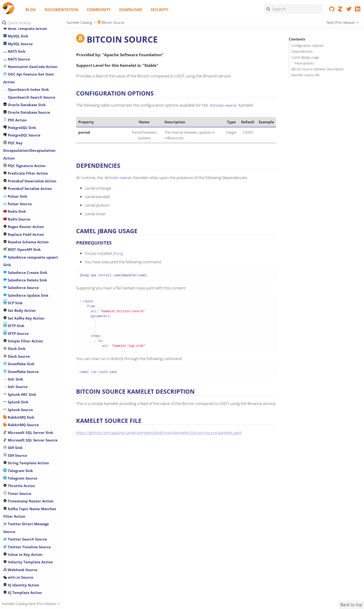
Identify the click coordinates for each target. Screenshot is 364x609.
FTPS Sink (14, 371)
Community (99, 10)
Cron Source (16, 164)
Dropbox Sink (17, 271)
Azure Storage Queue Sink (28, 73)
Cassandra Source (21, 111)
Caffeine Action (19, 96)
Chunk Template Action (27, 141)
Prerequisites (304, 63)
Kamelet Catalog (79, 22)
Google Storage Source (25, 516)
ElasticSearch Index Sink (27, 294)
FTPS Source (16, 378)
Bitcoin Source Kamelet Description (317, 69)
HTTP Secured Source (24, 569)
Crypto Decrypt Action (25, 172)
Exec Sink (14, 309)
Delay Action (17, 210)
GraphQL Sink (18, 531)
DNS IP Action (18, 233)
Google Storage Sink (23, 508)
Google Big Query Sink (25, 432)
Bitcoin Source (18, 88)
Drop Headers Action (24, 263)
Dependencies (302, 52)
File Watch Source (21, 340)
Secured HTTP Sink (22, 561)
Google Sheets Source (24, 485)
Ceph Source (17, 126)
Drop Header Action (23, 256)
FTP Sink (13, 356)
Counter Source (19, 156)
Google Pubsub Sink (23, 462)
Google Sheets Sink (22, 477)
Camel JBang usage (305, 57)
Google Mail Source (22, 455)
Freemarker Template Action (31, 348)
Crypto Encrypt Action (25, 179)
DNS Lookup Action (22, 240)
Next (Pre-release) (341, 22)
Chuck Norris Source (23, 134)
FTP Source (15, 363)
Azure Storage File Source (28, 65)
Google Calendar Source (27, 439)
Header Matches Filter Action (31, 546)
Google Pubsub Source (25, 470)
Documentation (61, 10)
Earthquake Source (22, 286)
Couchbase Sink (19, 149)
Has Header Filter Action (27, 538)
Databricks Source (22, 202)
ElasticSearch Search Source (30, 301)
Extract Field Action (23, 317)
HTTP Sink (14, 577)
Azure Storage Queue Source (31, 80)
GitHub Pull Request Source (30, 417)
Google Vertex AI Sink (24, 523)
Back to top (351, 605)
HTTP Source (16, 584)
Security (159, 10)
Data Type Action (21, 187)
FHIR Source (16, 333)
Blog (31, 10)
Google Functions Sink (25, 447)
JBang (118, 253)
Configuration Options (307, 46)
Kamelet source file (305, 75)
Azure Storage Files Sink (26, 57)
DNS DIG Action (19, 225)
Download (131, 10)
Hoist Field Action (21, 554)
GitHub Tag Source (22, 424)
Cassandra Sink (19, 103)
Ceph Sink (14, 118)
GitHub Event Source (24, 394)
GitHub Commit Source (26, 386)
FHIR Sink (14, 325)
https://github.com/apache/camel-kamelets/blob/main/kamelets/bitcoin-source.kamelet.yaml (159, 433)
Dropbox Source (20, 279)
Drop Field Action (21, 248)
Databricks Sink (19, 195)
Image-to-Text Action (24, 217)
